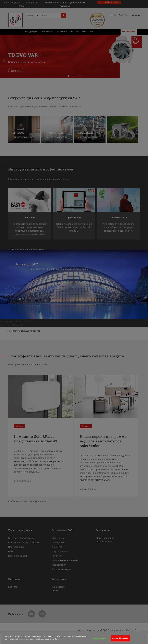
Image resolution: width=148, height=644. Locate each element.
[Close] (145, 640)
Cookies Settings (99, 640)
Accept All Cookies (120, 640)
